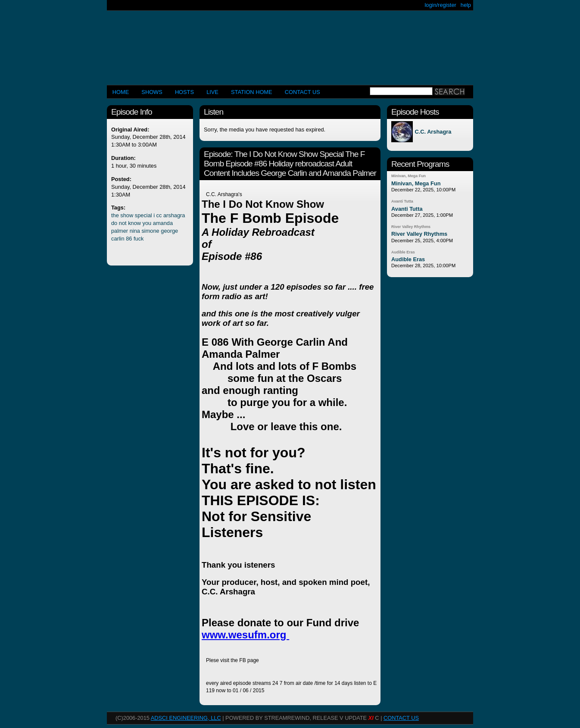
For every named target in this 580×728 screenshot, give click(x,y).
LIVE (212, 92)
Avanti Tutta (402, 201)
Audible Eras (403, 252)
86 (129, 239)
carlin (118, 239)
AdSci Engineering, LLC (186, 718)
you (147, 223)
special (143, 215)
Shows (152, 92)
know (134, 223)
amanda (163, 223)
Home (121, 92)
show (127, 215)
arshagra (174, 215)
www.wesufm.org (245, 635)
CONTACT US (302, 92)
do (114, 223)
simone (150, 231)
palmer (120, 231)
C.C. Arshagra (433, 132)
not (123, 223)
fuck (139, 239)
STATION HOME (252, 92)
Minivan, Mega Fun (408, 176)
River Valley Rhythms (411, 227)
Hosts (184, 92)
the (115, 215)
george (169, 231)
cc (159, 215)
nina (135, 231)
